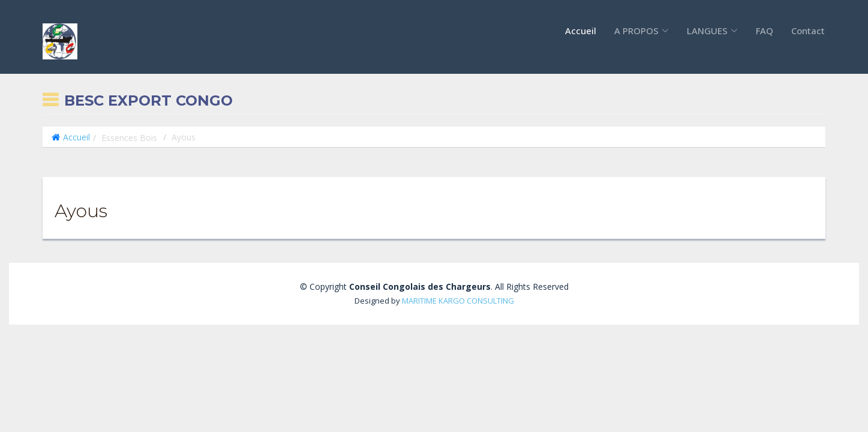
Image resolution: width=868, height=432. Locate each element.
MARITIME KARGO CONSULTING (458, 301)
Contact (808, 31)
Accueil (581, 31)
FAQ (765, 31)
